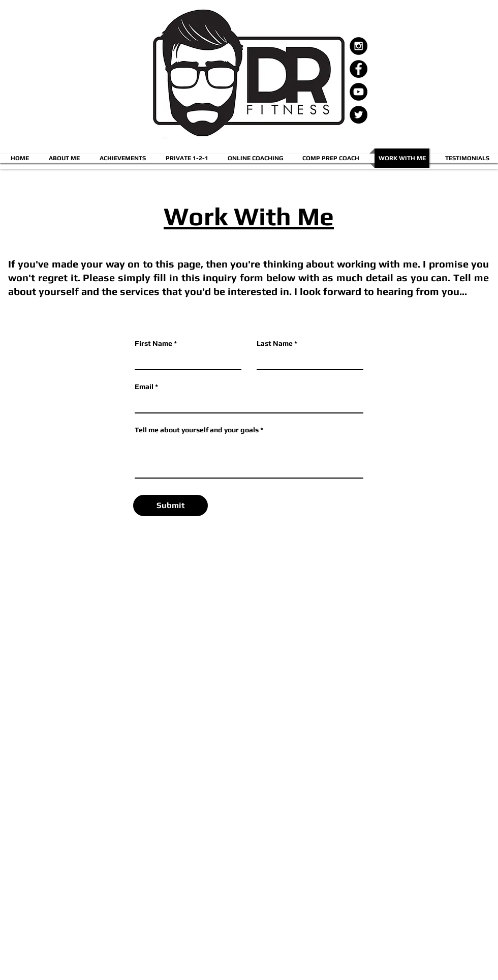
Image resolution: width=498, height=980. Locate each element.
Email (144, 387)
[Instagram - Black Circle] (359, 46)
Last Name (275, 343)
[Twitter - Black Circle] (359, 115)
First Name (153, 343)
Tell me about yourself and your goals (197, 430)
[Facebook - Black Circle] (359, 69)
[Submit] (170, 506)
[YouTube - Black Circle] (359, 92)
